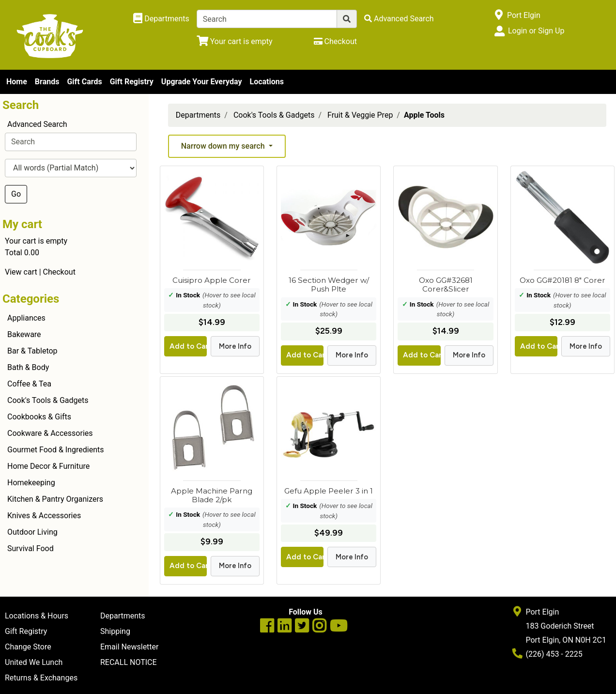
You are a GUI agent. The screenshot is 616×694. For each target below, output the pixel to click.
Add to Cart (188, 346)
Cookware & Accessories (50, 433)
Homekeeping (31, 483)
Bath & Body (28, 367)
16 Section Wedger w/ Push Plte (329, 285)
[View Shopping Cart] (235, 41)
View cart (21, 272)
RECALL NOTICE (129, 662)
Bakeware (24, 334)
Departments (198, 115)
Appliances (26, 318)
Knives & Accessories (44, 516)
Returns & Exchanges (41, 678)
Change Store (28, 647)
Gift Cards (84, 82)
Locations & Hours (37, 616)
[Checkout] (335, 41)
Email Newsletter (130, 647)
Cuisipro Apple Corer (212, 280)
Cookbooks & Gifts (39, 417)
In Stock (188, 295)
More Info (235, 346)
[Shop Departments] (161, 19)
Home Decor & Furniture (48, 466)
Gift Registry (132, 82)
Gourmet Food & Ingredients (55, 450)
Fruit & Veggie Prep (360, 115)
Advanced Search (37, 124)
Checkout (59, 272)
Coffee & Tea (29, 384)
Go (16, 194)
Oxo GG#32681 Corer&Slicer (446, 285)
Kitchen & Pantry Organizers (55, 499)
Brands (47, 82)
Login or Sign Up (536, 31)
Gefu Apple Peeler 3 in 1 (329, 491)
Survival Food (31, 548)
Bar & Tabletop (32, 351)
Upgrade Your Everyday (202, 82)
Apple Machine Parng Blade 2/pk (212, 495)
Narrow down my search (224, 146)
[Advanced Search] (399, 19)
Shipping (115, 631)
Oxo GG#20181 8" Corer (562, 280)
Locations (266, 82)
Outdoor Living (32, 532)
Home (17, 82)
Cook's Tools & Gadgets (48, 400)
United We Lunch (34, 662)
